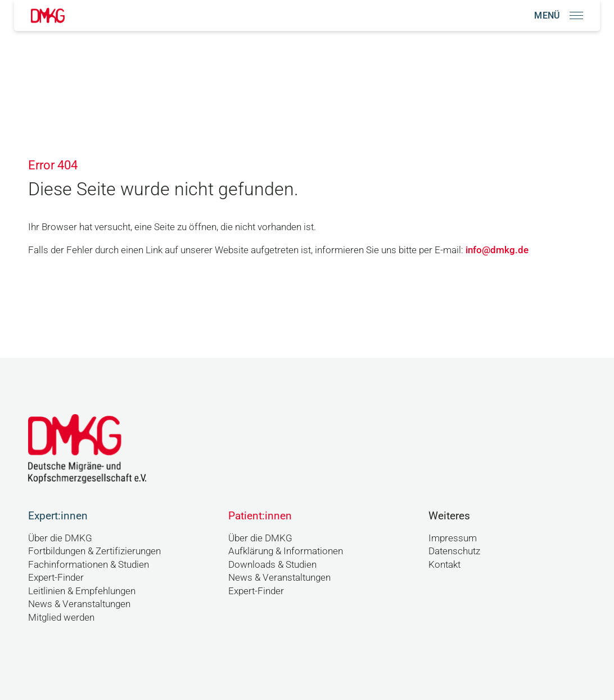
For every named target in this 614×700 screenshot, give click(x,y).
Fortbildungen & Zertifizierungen (94, 551)
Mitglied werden (61, 617)
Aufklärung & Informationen (286, 551)
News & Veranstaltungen (79, 604)
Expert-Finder (56, 577)
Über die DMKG (60, 538)
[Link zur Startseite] (48, 15)
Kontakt (444, 564)
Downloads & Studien (272, 564)
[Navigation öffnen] (559, 15)
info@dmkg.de (497, 250)
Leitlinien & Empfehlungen (82, 591)
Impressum (453, 538)
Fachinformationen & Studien (89, 564)
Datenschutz (454, 551)
